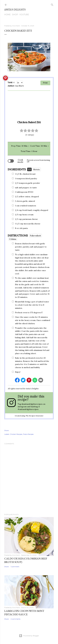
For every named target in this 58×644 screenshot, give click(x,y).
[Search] (52, 4)
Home (7, 15)
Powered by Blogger (29, 636)
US (29, 169)
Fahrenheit (35, 236)
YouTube (24, 15)
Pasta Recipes (28, 434)
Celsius (13, 239)
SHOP (15, 15)
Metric (37, 169)
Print (45, 83)
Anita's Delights (15, 10)
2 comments (15, 619)
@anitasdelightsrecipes (32, 404)
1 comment (15, 567)
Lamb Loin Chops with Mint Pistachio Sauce (24, 613)
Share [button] (6, 430)
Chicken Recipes (16, 434)
